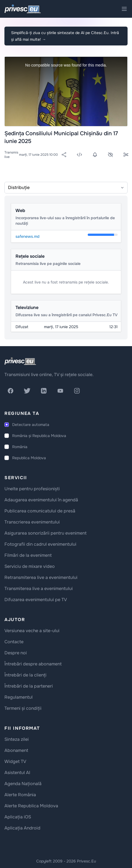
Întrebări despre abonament (33, 664)
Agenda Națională (23, 784)
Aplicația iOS (18, 817)
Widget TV (15, 761)
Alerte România (20, 795)
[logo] (20, 361)
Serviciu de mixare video (30, 566)
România (20, 447)
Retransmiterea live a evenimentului (41, 577)
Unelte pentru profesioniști (32, 489)
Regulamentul (19, 697)
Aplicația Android (22, 828)
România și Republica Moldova (39, 436)
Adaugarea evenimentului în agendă (41, 500)
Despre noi (16, 653)
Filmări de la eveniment (28, 555)
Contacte (14, 642)
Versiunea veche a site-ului (32, 631)
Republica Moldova (29, 458)
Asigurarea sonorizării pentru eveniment (46, 533)
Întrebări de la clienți (25, 675)
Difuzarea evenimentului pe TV (36, 600)
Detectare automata (31, 425)
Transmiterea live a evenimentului (39, 589)
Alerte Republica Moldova (31, 806)
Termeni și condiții (23, 708)
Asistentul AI (17, 773)
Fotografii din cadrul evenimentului (40, 544)
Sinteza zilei (17, 739)
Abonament (16, 750)
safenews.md (27, 236)
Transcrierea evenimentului (32, 522)
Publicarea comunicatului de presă (40, 511)
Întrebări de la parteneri (29, 686)
